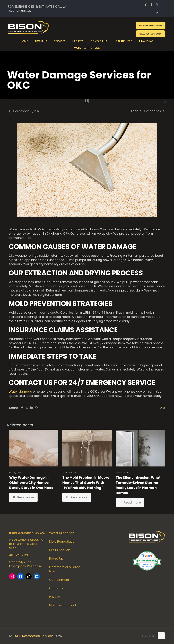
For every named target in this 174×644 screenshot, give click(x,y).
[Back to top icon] (161, 636)
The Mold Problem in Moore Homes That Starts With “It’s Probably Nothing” (86, 483)
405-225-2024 (19, 555)
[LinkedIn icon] (146, 636)
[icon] (153, 636)
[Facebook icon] (143, 636)
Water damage (20, 391)
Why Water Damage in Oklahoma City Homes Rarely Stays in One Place (31, 483)
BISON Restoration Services (33, 636)
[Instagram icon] (150, 636)
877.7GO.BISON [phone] (20, 11)
